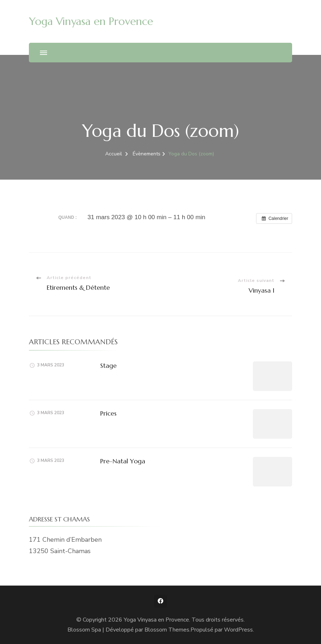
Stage (108, 365)
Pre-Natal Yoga (123, 461)
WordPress (238, 630)
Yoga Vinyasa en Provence (91, 21)
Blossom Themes (167, 630)
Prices (108, 413)
